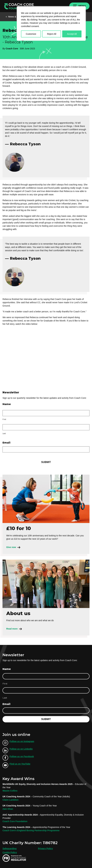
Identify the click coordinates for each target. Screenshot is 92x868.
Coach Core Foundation (15, 821)
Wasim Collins (10, 791)
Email (6, 443)
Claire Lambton (11, 800)
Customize (31, 34)
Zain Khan (8, 809)
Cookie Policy (10, 852)
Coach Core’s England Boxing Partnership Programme (31, 830)
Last (4, 434)
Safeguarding (9, 849)
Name (7, 404)
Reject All (52, 34)
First (4, 419)
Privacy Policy (45, 849)
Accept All (72, 34)
